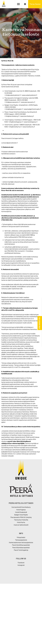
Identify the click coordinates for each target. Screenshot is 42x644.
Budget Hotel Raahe (21, 515)
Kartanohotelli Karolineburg (21, 507)
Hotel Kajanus (21, 510)
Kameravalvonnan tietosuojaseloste (21, 542)
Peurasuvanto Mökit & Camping (21, 517)
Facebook (21, 563)
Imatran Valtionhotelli (21, 525)
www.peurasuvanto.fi (28, 102)
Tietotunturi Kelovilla (21, 520)
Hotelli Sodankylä (21, 512)
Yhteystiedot (21, 537)
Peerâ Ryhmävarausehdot (21, 547)
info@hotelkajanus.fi (16, 122)
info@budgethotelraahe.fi (14, 109)
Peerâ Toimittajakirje (21, 550)
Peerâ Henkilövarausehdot (21, 545)
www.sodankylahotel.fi (30, 95)
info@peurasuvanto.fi (13, 102)
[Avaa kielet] (25, 4)
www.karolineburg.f (27, 116)
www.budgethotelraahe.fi (32, 109)
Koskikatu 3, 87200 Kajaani (23, 120)
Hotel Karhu (21, 522)
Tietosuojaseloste (21, 540)
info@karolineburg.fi (12, 116)
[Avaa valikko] (18, 4)
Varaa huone (35, 4)
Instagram (21, 565)
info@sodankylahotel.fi (13, 95)
